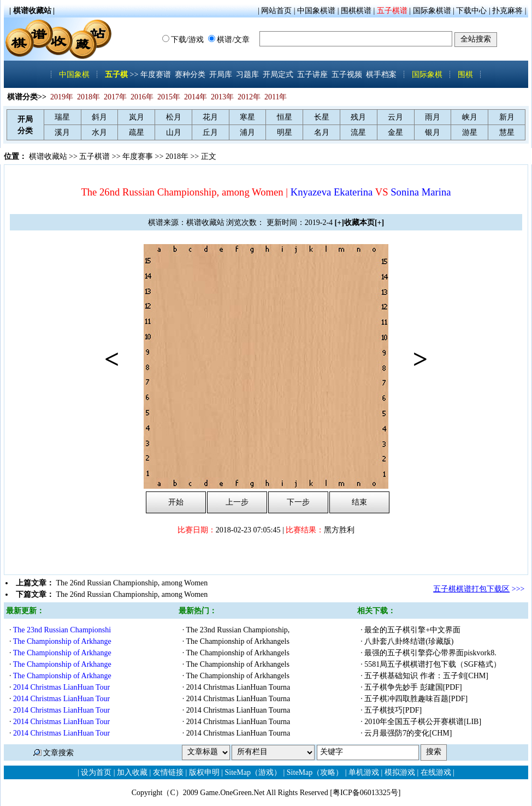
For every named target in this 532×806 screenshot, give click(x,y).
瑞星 (62, 117)
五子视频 (347, 75)
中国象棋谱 (316, 11)
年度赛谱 (156, 75)
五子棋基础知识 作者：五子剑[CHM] (427, 676)
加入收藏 (132, 772)
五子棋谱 (392, 11)
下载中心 (471, 11)
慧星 (507, 132)
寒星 (247, 117)
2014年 (196, 97)
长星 (322, 117)
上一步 (237, 502)
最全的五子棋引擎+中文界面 (413, 630)
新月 (507, 117)
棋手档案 (381, 75)
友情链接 (168, 772)
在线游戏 (436, 772)
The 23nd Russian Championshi (62, 630)
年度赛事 (138, 156)
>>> (479, 589)
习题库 (247, 75)
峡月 (470, 117)
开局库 (221, 75)
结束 (359, 502)
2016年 (142, 97)
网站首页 (276, 11)
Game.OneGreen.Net (232, 793)
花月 (210, 117)
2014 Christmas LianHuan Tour (61, 687)
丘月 (210, 132)
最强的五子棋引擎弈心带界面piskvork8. (430, 653)
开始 (176, 502)
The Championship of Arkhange (62, 641)
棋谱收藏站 (48, 156)
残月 (358, 117)
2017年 (115, 97)
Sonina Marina (421, 192)
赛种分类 (190, 75)
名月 (322, 132)
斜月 (99, 117)
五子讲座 (312, 75)
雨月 (433, 117)
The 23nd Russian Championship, (238, 630)
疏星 (137, 132)
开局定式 (278, 75)
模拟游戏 (400, 772)
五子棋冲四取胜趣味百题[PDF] (417, 699)
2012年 (249, 97)
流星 (358, 132)
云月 (395, 117)
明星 (285, 132)
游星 (470, 132)
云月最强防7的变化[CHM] (409, 733)
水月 (99, 132)
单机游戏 (364, 772)
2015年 (169, 97)
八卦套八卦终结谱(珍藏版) (410, 641)
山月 (174, 132)
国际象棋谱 (432, 11)
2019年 (62, 97)
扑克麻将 (507, 11)
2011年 (276, 97)
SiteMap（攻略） (315, 772)
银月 (433, 132)
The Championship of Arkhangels (238, 641)
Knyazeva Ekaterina (332, 192)
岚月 (137, 117)
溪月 (62, 132)
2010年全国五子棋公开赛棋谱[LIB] (424, 722)
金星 (395, 132)
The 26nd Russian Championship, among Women (132, 583)
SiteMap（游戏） (253, 772)
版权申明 (204, 772)
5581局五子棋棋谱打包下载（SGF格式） (433, 664)
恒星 (285, 117)
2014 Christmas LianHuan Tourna (238, 687)
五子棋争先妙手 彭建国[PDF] (414, 687)
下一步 (298, 502)
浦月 (247, 132)
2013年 (222, 97)
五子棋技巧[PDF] (394, 710)
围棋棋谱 (356, 11)
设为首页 (96, 772)
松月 (174, 117)
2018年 (88, 97)
